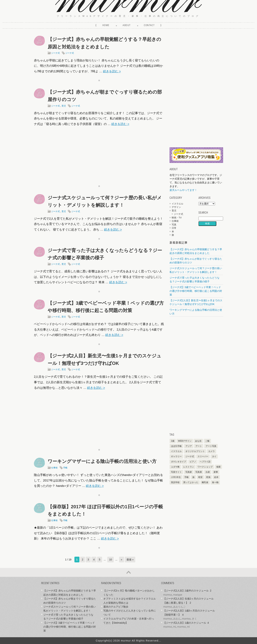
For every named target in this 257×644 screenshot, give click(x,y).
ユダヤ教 (175, 467)
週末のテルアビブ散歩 (116, 607)
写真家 (189, 472)
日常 (174, 228)
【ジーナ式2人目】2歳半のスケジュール (186, 591)
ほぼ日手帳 (176, 446)
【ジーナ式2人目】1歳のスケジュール (185, 623)
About (127, 26)
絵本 (216, 477)
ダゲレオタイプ (178, 462)
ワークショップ (205, 467)
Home (106, 26)
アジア (189, 446)
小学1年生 (176, 477)
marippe (178, 595)
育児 (64, 106)
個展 (218, 467)
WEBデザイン (185, 441)
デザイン (176, 207)
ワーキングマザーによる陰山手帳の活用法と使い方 (102, 461)
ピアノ (193, 462)
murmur (167, 595)
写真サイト (176, 472)
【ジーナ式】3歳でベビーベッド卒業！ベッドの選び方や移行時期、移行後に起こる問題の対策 (196, 291)
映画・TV (177, 218)
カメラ (211, 451)
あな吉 (198, 441)
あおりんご (179, 607)
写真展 (199, 472)
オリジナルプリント (195, 451)
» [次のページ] (122, 560)
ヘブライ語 (205, 462)
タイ (214, 456)
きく (194, 619)
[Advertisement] (99, 155)
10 (110, 560)
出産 (208, 472)
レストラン (189, 467)
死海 (208, 477)
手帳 (65, 468)
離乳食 (205, 482)
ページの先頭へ (128, 572)
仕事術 (54, 468)
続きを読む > (112, 71)
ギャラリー (176, 456)
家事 (216, 472)
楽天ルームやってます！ (183, 190)
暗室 (200, 477)
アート (199, 446)
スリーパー (203, 456)
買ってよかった (191, 482)
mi (174, 627)
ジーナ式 (56, 53)
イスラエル (177, 204)
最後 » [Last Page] (130, 560)
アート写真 (211, 446)
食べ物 (215, 482)
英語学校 (175, 482)
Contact (149, 26)
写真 (174, 225)
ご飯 (207, 441)
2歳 (173, 441)
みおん (177, 619)
